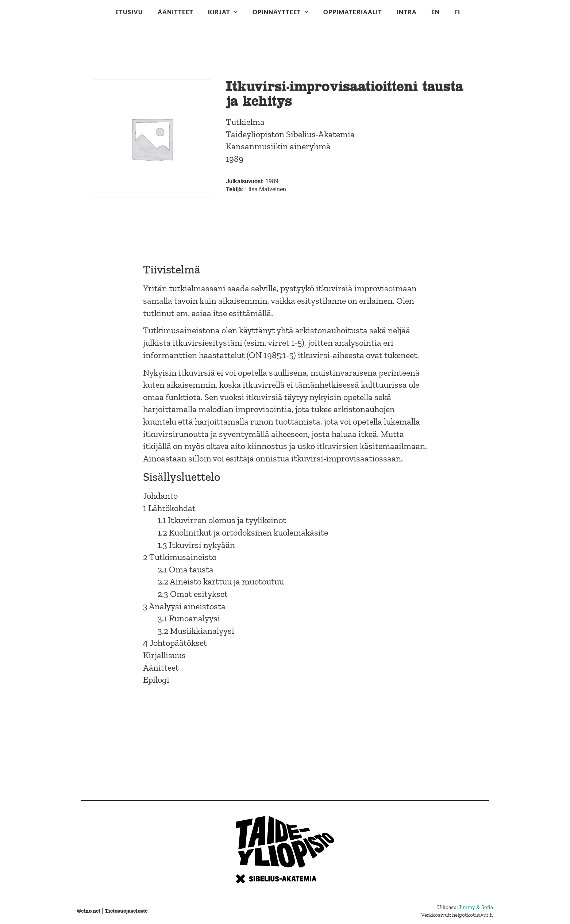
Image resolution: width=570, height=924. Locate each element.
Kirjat (223, 12)
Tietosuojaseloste (126, 911)
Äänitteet (176, 12)
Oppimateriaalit (353, 12)
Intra (407, 12)
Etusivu (129, 12)
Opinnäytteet (281, 12)
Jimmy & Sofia (476, 907)
